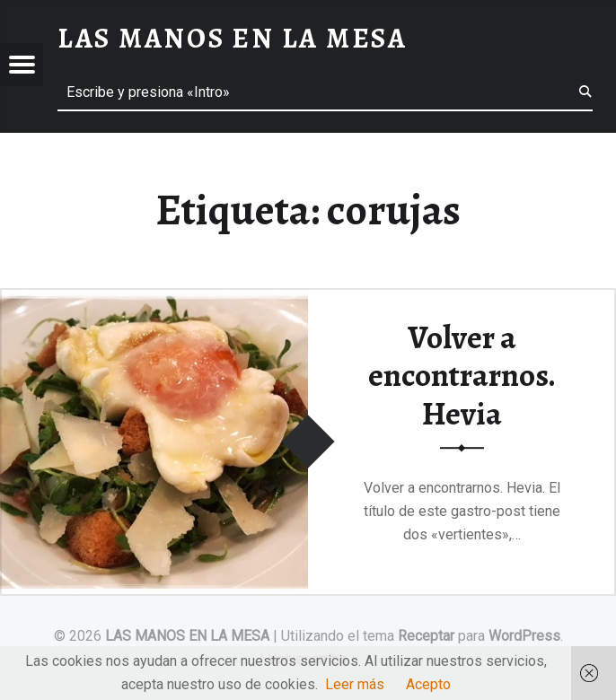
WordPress (524, 636)
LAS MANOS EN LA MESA (187, 636)
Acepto (428, 684)
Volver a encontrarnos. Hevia (462, 376)
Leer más (355, 684)
